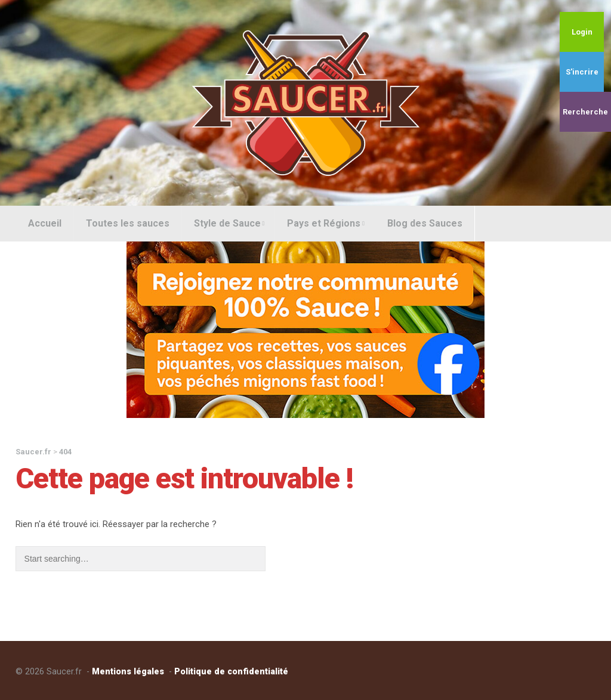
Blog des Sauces (425, 223)
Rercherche (585, 112)
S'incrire (582, 72)
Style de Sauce (229, 223)
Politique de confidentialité (231, 671)
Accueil (45, 223)
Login (582, 32)
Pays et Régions (326, 223)
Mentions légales (128, 671)
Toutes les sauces (128, 223)
